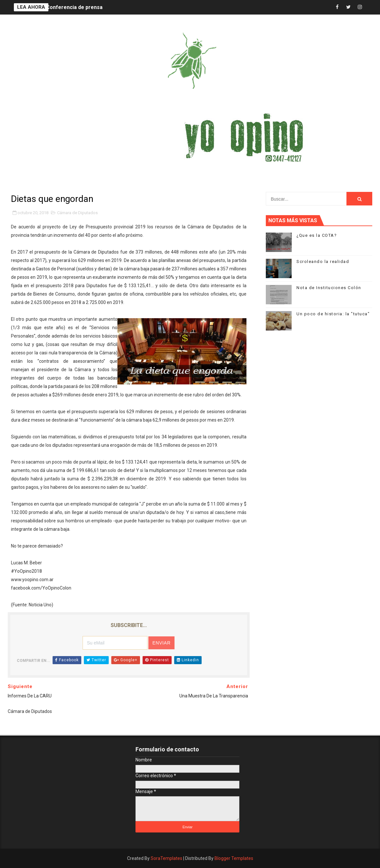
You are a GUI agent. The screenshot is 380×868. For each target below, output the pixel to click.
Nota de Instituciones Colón (329, 288)
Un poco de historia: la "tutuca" (333, 314)
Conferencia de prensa (74, 7)
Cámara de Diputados (77, 213)
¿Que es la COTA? (317, 235)
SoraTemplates (166, 858)
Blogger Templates (234, 858)
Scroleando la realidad (323, 261)
